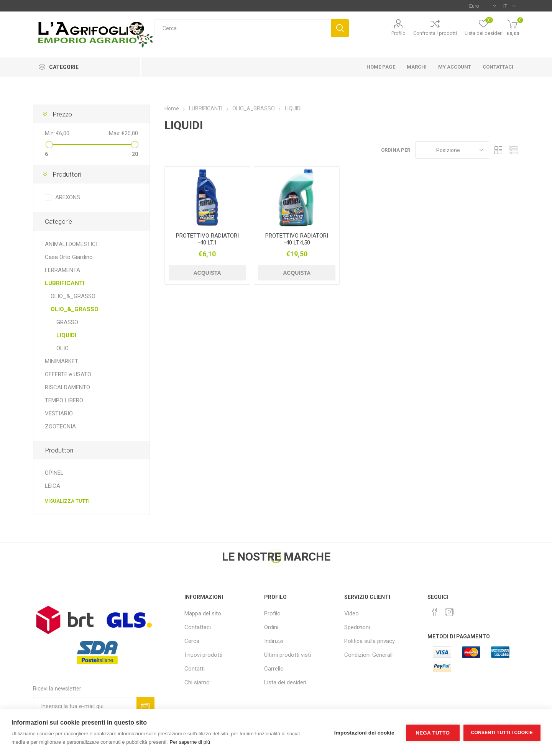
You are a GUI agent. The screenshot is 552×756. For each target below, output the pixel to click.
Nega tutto (433, 733)
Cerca (340, 28)
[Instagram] (449, 612)
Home (172, 108)
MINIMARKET (62, 361)
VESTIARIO (59, 413)
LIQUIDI (66, 335)
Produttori (67, 174)
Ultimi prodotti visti (287, 655)
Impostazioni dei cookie (364, 733)
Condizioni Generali (368, 655)
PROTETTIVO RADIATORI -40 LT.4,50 (297, 239)
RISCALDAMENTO (67, 387)
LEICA (53, 486)
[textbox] (243, 28)
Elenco (513, 150)
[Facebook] (435, 612)
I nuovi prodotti (203, 655)
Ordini (271, 627)
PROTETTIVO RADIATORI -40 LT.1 (207, 239)
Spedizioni (357, 627)
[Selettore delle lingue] (509, 6)
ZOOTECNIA (60, 426)
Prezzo (62, 114)
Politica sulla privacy (370, 641)
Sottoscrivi (145, 706)
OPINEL (54, 473)
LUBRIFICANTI (65, 283)
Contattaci (198, 627)
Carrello (274, 669)
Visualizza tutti (67, 501)
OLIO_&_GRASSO (73, 296)
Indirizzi (274, 641)
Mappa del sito (203, 613)
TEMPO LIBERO (64, 400)
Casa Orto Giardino (69, 257)
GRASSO (67, 322)
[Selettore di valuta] (482, 6)
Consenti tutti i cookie (502, 733)
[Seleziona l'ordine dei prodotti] (452, 150)
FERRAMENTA (62, 270)
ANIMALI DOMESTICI (71, 244)
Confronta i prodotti (435, 33)
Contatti (195, 669)
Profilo (398, 33)
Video (352, 613)
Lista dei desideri (285, 682)
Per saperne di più (190, 742)
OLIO (62, 348)
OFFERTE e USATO (68, 374)
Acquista (207, 273)
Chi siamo (197, 682)
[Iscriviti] (85, 706)
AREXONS (68, 197)
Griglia (499, 150)
